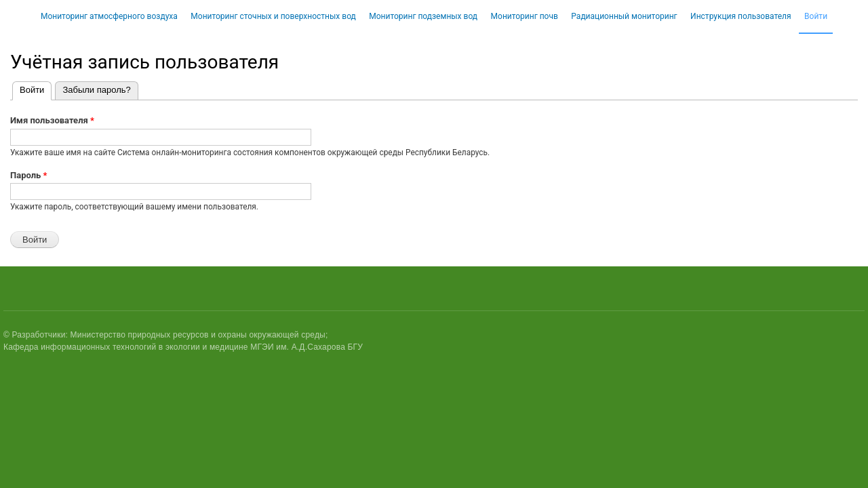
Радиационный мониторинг (624, 16)
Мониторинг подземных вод (423, 16)
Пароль (28, 175)
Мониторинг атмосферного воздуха (109, 16)
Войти (816, 16)
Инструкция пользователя (741, 16)
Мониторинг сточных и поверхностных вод (273, 16)
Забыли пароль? (96, 90)
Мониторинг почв (525, 16)
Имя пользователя (52, 120)
